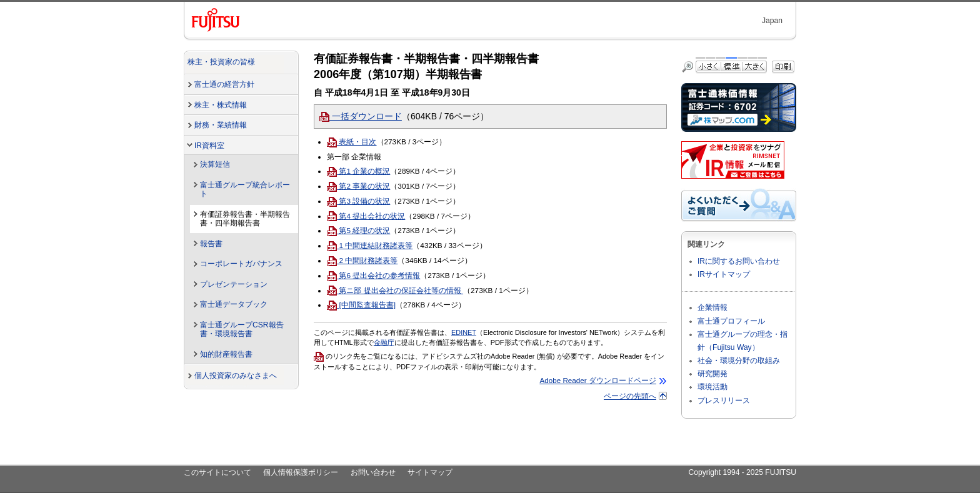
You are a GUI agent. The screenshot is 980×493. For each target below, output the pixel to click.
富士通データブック (234, 304)
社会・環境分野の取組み (739, 361)
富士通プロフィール (731, 321)
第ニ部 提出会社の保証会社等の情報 (395, 290)
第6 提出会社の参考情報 (373, 275)
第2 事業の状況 (358, 186)
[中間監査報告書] (361, 305)
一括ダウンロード (361, 116)
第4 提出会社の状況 (366, 216)
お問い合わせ (373, 472)
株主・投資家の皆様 (221, 62)
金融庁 (384, 342)
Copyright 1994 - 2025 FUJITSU (742, 472)
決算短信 (215, 164)
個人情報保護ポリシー (301, 472)
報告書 (211, 244)
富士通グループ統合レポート (245, 190)
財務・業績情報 (221, 125)
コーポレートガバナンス (241, 264)
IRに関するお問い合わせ (739, 261)
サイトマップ (430, 472)
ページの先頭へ (630, 396)
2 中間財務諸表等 (362, 260)
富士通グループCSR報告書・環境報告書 (242, 330)
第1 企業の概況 (358, 171)
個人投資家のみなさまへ (236, 376)
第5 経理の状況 (358, 230)
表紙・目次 (352, 142)
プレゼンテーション (234, 284)
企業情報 (712, 307)
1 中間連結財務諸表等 (370, 245)
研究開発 (712, 374)
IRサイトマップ (724, 274)
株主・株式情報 (221, 105)
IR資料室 (209, 146)
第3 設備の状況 (358, 201)
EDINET (464, 332)
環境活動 (712, 387)
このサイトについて (217, 472)
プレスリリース (724, 401)
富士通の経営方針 (224, 84)
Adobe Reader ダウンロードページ (598, 380)
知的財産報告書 (226, 354)
